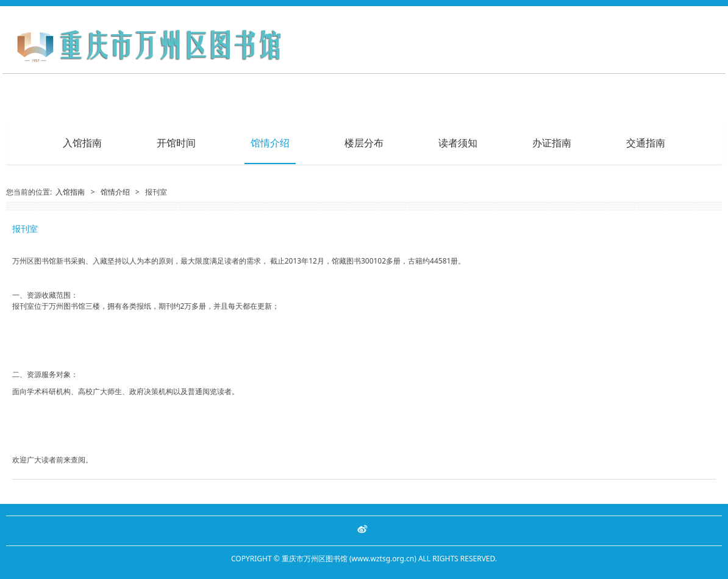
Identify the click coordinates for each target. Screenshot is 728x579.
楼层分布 (364, 143)
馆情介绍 (270, 143)
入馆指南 (82, 143)
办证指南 (552, 143)
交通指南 (646, 143)
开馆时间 (176, 143)
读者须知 (458, 143)
